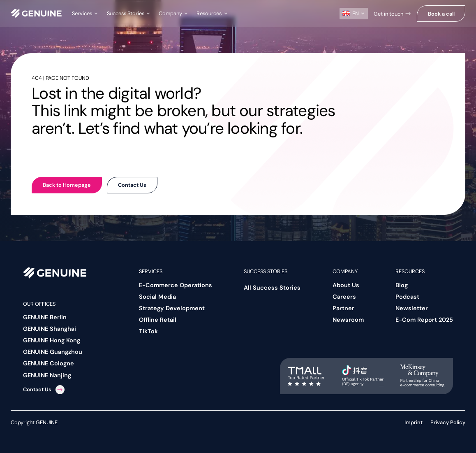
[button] (85, 14)
